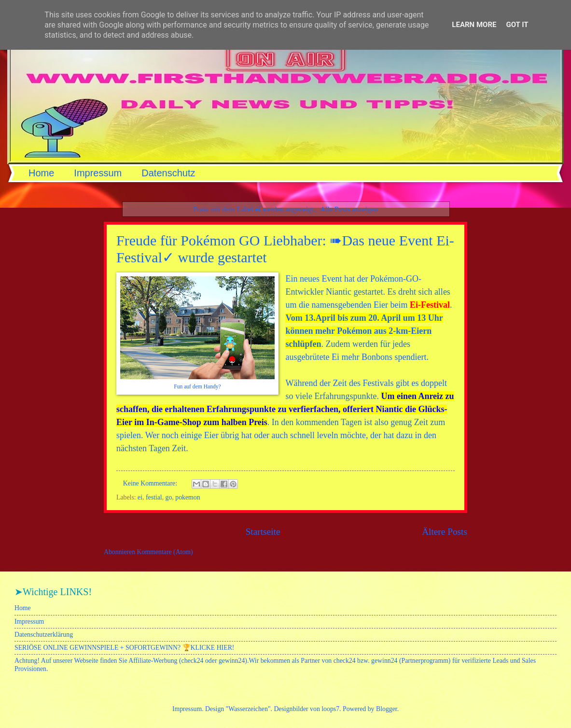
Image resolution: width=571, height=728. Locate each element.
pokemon (188, 497)
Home (41, 173)
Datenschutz (168, 173)
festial (154, 497)
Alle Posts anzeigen (349, 209)
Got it (517, 25)
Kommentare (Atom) (165, 552)
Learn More (474, 25)
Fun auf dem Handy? (197, 387)
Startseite (263, 532)
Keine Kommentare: (151, 483)
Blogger (387, 709)
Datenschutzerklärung (44, 635)
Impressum (98, 173)
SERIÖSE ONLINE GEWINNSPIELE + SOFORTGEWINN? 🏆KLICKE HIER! (124, 648)
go (169, 497)
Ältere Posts (445, 532)
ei (140, 497)
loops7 (330, 709)
